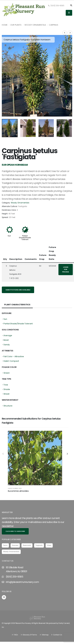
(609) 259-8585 (56, 6)
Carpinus (54, 25)
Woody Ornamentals (35, 25)
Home (5, 25)
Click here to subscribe (15, 522)
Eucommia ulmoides (18, 482)
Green (7, 364)
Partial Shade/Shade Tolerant (25, 228)
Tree (6, 376)
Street (6, 385)
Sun (9, 227)
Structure (8, 397)
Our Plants (16, 25)
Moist (6, 331)
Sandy (7, 335)
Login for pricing (66, 260)
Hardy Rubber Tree (15, 479)
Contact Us (57, 626)
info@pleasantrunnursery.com (22, 573)
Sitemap (45, 626)
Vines (49, 536)
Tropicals (39, 536)
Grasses (15, 536)
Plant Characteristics (17, 295)
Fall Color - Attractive (14, 347)
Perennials (27, 536)
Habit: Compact (11, 352)
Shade (7, 380)
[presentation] (6, 71)
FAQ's (16, 626)
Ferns (5, 536)
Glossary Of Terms (30, 626)
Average (8, 326)
